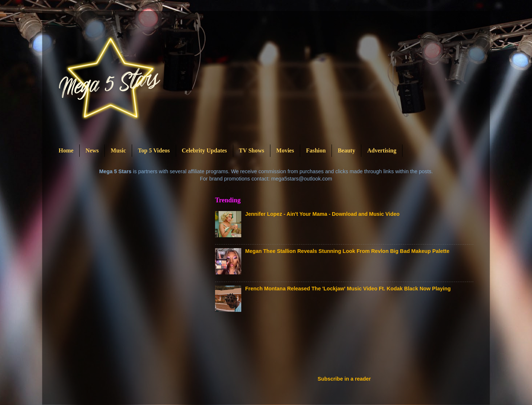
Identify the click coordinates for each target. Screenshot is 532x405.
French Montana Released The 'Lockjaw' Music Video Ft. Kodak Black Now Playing (348, 289)
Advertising (382, 150)
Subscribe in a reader (344, 379)
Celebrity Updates (205, 150)
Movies (285, 150)
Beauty (346, 150)
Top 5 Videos (154, 150)
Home (66, 150)
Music (118, 150)
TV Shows (252, 150)
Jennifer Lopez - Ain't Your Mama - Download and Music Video (322, 214)
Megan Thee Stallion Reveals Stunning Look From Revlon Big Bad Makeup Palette (347, 251)
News (92, 150)
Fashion (316, 150)
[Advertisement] (348, 346)
